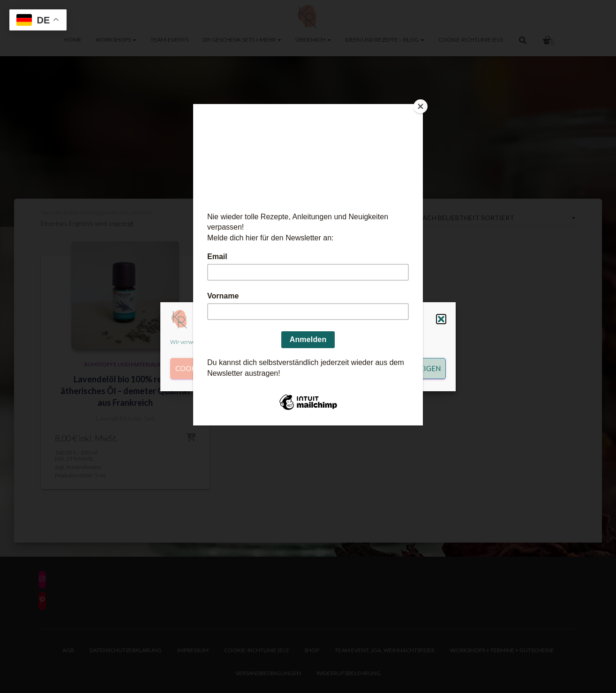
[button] (441, 319)
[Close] (421, 106)
